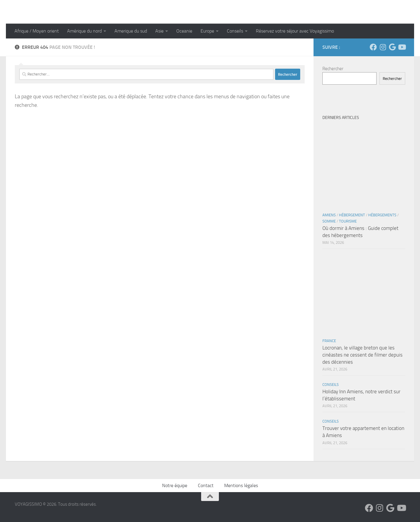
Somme (329, 221)
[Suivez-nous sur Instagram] (383, 47)
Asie (159, 31)
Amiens (329, 215)
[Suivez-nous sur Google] (392, 47)
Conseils (235, 31)
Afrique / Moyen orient (37, 31)
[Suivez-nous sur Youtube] (402, 47)
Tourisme (348, 221)
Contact (206, 485)
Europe (207, 31)
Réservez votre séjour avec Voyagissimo (295, 31)
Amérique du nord (84, 31)
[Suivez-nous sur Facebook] (373, 47)
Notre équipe (175, 485)
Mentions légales (241, 485)
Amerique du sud (131, 31)
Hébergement (352, 215)
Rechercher (333, 69)
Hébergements (382, 215)
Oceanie (184, 31)
